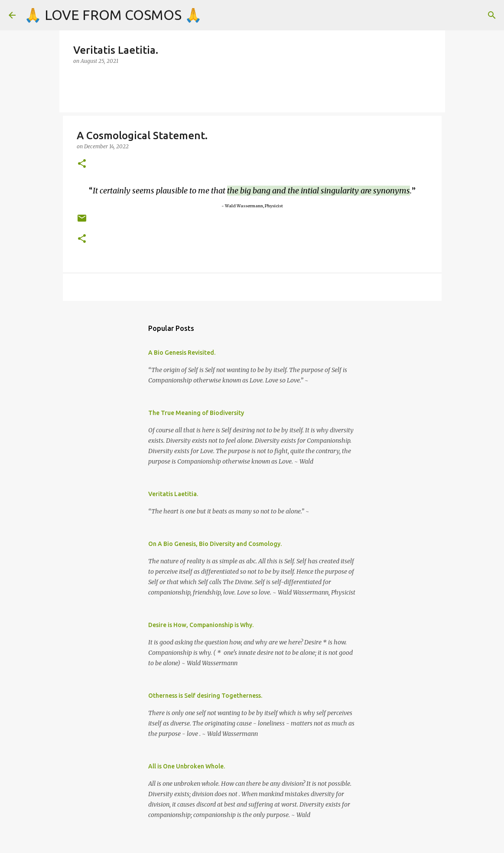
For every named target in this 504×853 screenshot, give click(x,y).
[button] (82, 164)
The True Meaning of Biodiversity (196, 413)
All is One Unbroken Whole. (187, 766)
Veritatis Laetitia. (173, 494)
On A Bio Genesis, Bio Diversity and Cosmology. (215, 544)
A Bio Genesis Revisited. (182, 353)
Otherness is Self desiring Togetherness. (205, 696)
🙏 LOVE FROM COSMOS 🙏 (113, 15)
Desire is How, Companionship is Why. (201, 625)
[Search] (492, 15)
